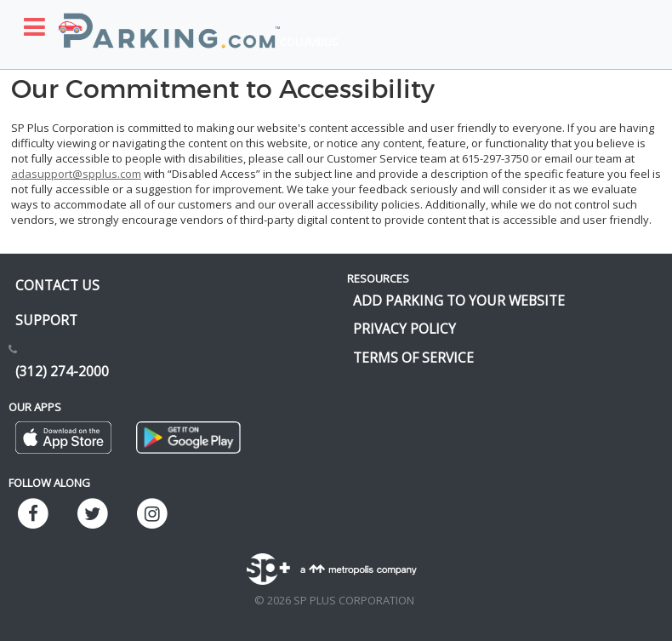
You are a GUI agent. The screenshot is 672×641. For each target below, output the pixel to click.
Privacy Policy (404, 329)
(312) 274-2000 (62, 371)
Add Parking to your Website (459, 300)
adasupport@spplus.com (76, 174)
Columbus (309, 42)
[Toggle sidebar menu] (34, 27)
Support (46, 320)
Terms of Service (413, 358)
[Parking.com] (169, 21)
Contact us (57, 285)
